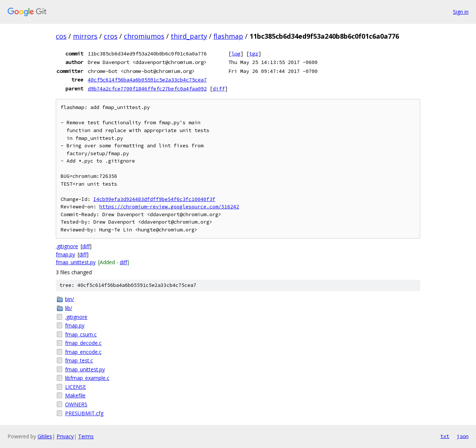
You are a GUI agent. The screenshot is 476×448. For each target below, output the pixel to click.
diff (219, 89)
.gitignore (67, 246)
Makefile (75, 395)
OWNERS (76, 404)
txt (445, 436)
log (236, 54)
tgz (254, 54)
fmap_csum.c (81, 334)
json (463, 436)
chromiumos (144, 36)
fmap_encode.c (83, 352)
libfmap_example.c (87, 378)
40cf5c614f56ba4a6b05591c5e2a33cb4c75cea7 (147, 80)
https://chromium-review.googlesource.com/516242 (169, 207)
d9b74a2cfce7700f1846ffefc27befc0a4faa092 (147, 89)
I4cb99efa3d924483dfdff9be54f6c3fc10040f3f (154, 199)
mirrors (85, 36)
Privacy (65, 436)
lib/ (69, 308)
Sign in (461, 12)
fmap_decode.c (83, 343)
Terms (86, 436)
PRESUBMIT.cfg (84, 413)
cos (61, 36)
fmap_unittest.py (76, 262)
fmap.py (65, 254)
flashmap (228, 36)
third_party (189, 36)
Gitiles (45, 436)
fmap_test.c (79, 360)
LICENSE (75, 387)
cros (111, 36)
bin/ (70, 299)
